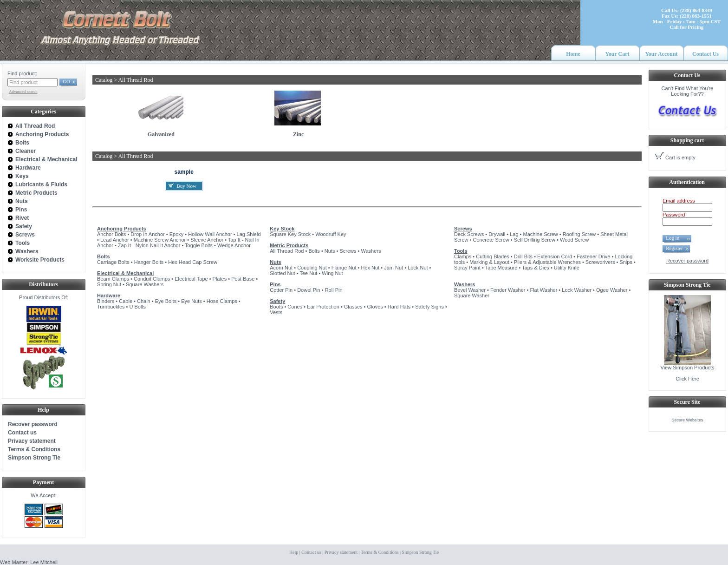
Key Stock (282, 229)
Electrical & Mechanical (125, 273)
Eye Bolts (166, 301)
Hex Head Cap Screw (193, 262)
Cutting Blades (493, 256)
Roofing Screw (579, 234)
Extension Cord (555, 256)
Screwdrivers (600, 262)
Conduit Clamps (152, 279)
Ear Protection (323, 307)
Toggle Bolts (199, 245)
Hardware (109, 296)
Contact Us (705, 54)
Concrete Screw (491, 240)
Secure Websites (688, 420)
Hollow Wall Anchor (210, 234)
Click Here (687, 379)
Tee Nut (308, 273)
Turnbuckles (111, 307)
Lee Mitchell (44, 562)
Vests (276, 312)
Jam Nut (393, 268)
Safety (277, 301)
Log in (675, 238)
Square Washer (472, 296)
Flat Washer (543, 290)
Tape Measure (501, 268)
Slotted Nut (282, 273)
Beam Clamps (113, 279)
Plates (220, 279)
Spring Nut (109, 284)
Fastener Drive (593, 256)
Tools (461, 251)
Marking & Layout (489, 262)
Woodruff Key (331, 234)
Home (573, 54)
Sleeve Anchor (207, 240)
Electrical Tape (191, 279)
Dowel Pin (309, 290)
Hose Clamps (222, 301)
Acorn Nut (281, 268)
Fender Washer (508, 290)
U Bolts (137, 307)
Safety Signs (429, 307)
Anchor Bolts (111, 234)
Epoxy (177, 234)
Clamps (463, 256)
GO (66, 81)
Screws (348, 251)
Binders (106, 301)
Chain (144, 301)
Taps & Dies (536, 268)
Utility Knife (567, 268)
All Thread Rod (287, 251)
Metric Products (289, 245)
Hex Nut (370, 268)
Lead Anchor (115, 240)
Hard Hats (399, 307)
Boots (276, 307)
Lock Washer (577, 290)
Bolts (104, 256)
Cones (295, 307)
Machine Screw (541, 234)
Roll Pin (334, 290)
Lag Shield (249, 234)
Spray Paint (467, 268)
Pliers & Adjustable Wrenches (547, 262)
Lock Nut (418, 268)
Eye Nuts (192, 301)
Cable (126, 301)
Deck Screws (469, 234)
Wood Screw (574, 240)
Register (674, 248)
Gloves (375, 307)
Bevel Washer (470, 290)
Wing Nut (332, 273)
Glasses (353, 307)
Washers (371, 251)
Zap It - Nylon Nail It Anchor (149, 245)
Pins (275, 284)
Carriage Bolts (113, 262)
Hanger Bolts (149, 262)
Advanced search (23, 92)
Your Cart (617, 54)
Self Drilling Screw (535, 240)
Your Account (661, 54)
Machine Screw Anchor (160, 240)
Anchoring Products (122, 229)
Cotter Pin (281, 290)
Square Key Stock (290, 234)
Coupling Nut (312, 268)
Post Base (243, 279)
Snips (626, 262)
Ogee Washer (612, 290)
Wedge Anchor (234, 245)
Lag (514, 234)
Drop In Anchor (147, 234)
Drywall (497, 234)
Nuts (330, 251)
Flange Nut (344, 268)
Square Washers (145, 284)
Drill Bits (523, 256)
